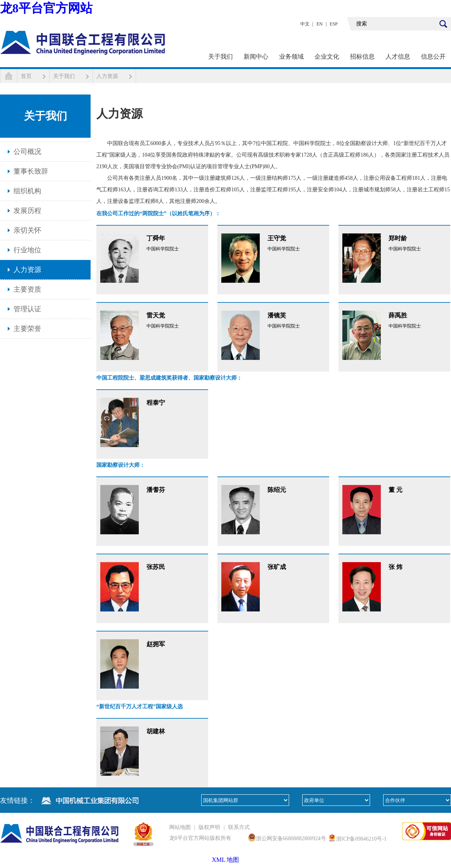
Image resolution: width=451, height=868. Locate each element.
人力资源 (107, 76)
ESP (334, 24)
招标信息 (362, 57)
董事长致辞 (31, 171)
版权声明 (209, 827)
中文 (305, 24)
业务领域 (291, 57)
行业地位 (27, 250)
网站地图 (180, 827)
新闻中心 (256, 57)
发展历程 (27, 211)
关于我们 (220, 57)
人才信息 (398, 57)
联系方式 (239, 827)
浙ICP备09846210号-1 (361, 839)
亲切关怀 (27, 230)
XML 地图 (226, 860)
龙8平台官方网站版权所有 (200, 838)
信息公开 (433, 57)
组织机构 (27, 191)
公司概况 (27, 152)
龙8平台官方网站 (46, 8)
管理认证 (27, 309)
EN (320, 24)
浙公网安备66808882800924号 (291, 838)
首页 (26, 76)
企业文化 (327, 57)
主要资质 (27, 289)
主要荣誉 (27, 329)
